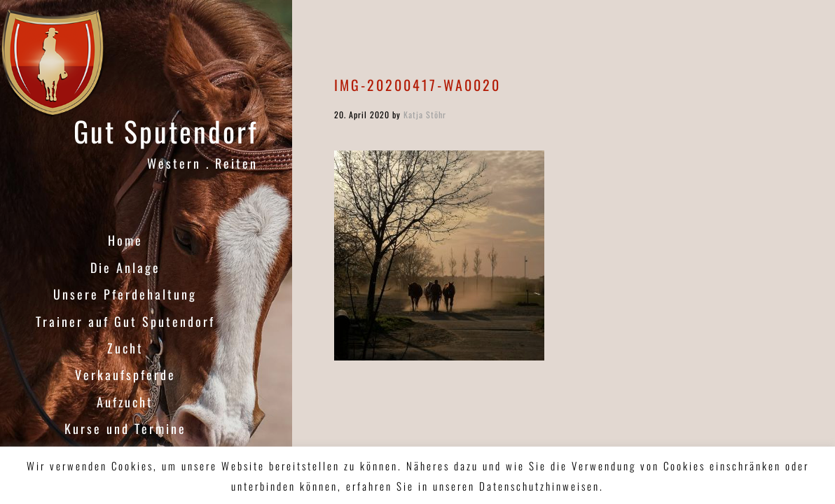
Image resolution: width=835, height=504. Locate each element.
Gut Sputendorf (166, 131)
